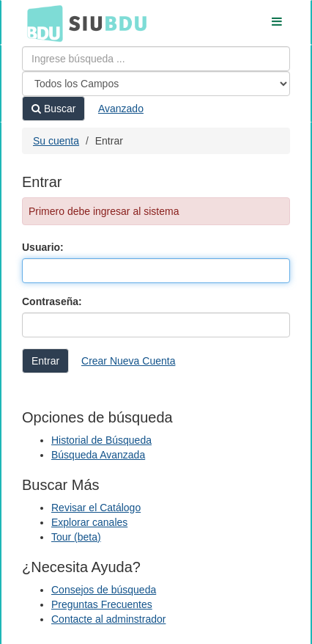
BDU (41, 23)
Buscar (53, 109)
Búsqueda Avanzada (98, 455)
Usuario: (43, 247)
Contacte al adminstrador (108, 619)
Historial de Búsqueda (101, 440)
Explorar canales (89, 522)
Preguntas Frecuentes (102, 604)
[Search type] (156, 84)
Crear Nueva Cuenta (128, 361)
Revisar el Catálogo (96, 508)
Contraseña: (52, 301)
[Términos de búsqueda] (156, 59)
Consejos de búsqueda (104, 590)
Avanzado (121, 109)
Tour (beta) (76, 537)
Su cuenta (56, 141)
